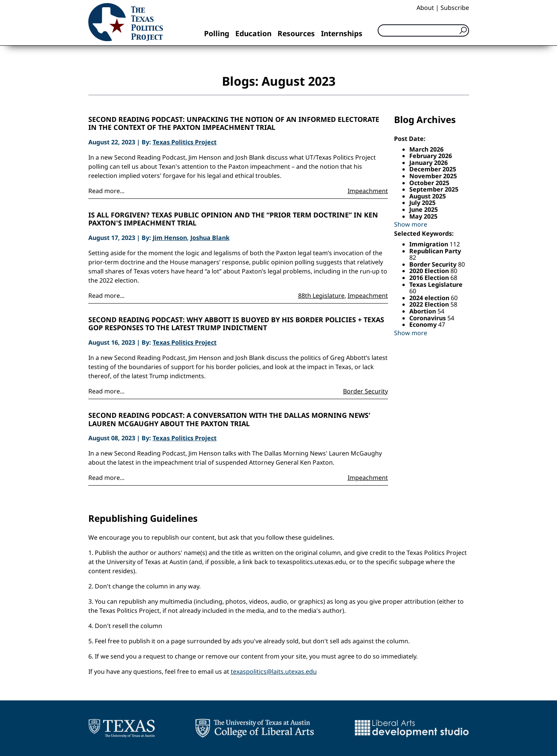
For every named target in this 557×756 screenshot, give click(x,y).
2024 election (430, 298)
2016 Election (430, 278)
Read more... (106, 191)
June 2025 (424, 209)
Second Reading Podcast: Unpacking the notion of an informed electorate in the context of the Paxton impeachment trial (234, 124)
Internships (342, 33)
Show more (411, 224)
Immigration (429, 244)
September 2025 (434, 189)
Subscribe (455, 8)
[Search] (423, 30)
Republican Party (435, 251)
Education (253, 33)
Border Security (365, 391)
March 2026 (426, 149)
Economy (424, 324)
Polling (217, 33)
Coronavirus (428, 318)
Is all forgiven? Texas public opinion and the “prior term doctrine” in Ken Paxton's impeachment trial (233, 219)
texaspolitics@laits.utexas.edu (274, 671)
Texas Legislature (436, 284)
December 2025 (433, 169)
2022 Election (430, 304)
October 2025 (429, 183)
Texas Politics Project (185, 142)
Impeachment (368, 191)
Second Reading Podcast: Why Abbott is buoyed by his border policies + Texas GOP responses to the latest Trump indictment (236, 324)
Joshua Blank (210, 238)
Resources (296, 33)
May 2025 (423, 216)
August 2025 (428, 196)
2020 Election (430, 271)
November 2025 (433, 176)
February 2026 (431, 156)
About (425, 8)
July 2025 (422, 203)
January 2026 (429, 163)
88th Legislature (321, 296)
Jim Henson (170, 238)
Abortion (423, 311)
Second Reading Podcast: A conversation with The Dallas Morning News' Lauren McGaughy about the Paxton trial (229, 420)
